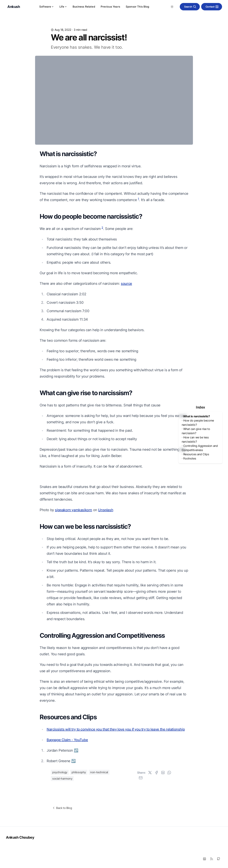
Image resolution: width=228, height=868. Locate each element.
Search (190, 7)
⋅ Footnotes (189, 458)
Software (47, 7)
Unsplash (106, 609)
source (126, 284)
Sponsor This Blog (138, 7)
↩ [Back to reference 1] (76, 850)
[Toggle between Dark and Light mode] (172, 7)
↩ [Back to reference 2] (73, 860)
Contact (212, 7)
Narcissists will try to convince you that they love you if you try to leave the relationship (116, 829)
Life (63, 7)
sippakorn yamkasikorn (73, 609)
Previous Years (110, 7)
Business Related (84, 7)
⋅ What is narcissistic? (196, 416)
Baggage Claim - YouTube (67, 839)
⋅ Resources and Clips (195, 454)
